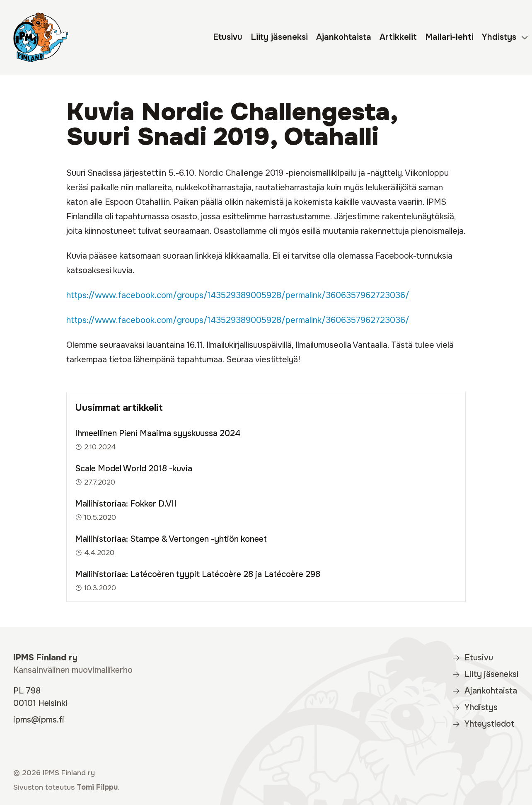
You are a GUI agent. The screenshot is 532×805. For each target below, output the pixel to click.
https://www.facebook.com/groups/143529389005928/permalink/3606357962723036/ (238, 295)
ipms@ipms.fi (39, 720)
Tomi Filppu (97, 787)
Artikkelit (398, 37)
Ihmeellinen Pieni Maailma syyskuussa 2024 (158, 433)
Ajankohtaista (344, 37)
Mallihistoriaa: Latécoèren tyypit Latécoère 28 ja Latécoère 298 (198, 574)
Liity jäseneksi (279, 37)
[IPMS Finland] (41, 37)
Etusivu (228, 37)
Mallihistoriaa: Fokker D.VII (126, 504)
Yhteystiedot (483, 724)
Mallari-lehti (449, 37)
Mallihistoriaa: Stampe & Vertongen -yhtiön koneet (171, 539)
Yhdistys (499, 37)
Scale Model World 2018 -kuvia (134, 469)
